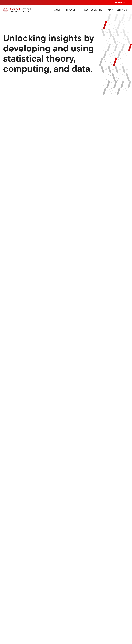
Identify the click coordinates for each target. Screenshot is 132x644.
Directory (122, 10)
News (110, 10)
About (57, 10)
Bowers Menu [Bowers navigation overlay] (120, 3)
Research (71, 10)
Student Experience (92, 10)
